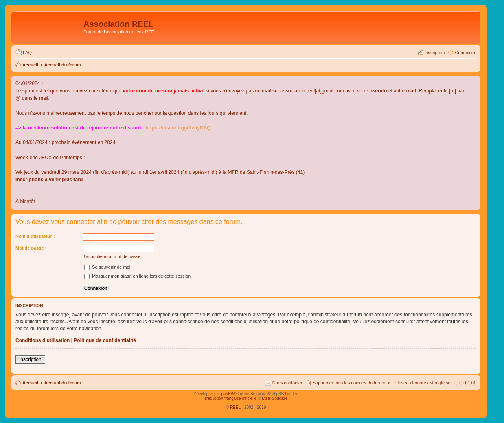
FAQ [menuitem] (27, 53)
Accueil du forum (63, 65)
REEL (235, 407)
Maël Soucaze (275, 398)
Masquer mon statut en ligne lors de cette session (137, 276)
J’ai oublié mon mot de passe (112, 256)
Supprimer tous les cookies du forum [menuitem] (349, 383)
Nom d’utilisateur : (35, 236)
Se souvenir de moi (107, 267)
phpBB (227, 394)
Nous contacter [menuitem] (287, 383)
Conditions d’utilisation (43, 340)
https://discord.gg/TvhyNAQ (178, 128)
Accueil (30, 65)
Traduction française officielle (230, 398)
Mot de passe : (31, 248)
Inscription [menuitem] (434, 53)
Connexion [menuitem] (466, 53)
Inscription (30, 359)
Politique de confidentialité (105, 340)
